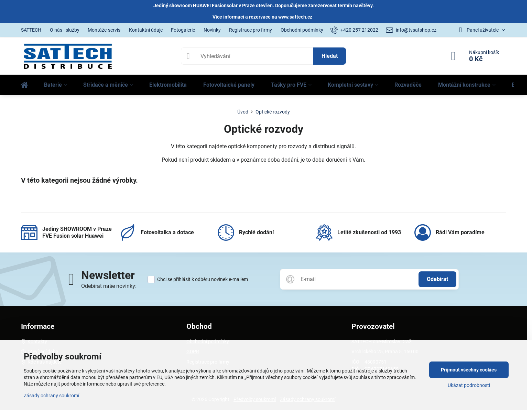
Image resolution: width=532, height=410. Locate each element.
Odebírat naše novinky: (109, 286)
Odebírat (437, 279)
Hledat (330, 56)
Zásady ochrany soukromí (51, 396)
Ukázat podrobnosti (469, 385)
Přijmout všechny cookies (469, 370)
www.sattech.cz (295, 17)
